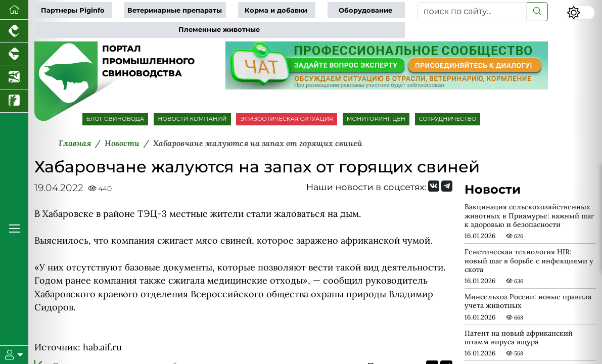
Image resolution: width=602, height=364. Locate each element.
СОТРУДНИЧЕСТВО (448, 119)
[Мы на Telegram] (447, 186)
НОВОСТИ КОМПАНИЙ (192, 119)
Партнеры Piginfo (73, 10)
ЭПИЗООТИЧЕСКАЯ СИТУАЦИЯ (286, 119)
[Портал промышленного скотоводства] (14, 55)
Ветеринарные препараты (175, 10)
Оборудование (365, 10)
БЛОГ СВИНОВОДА (115, 119)
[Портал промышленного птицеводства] (14, 31)
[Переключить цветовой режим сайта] (581, 13)
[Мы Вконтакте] (434, 186)
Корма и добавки (276, 10)
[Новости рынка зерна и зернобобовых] (14, 101)
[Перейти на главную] (14, 10)
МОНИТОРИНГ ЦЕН (376, 119)
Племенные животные (219, 30)
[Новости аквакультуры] (14, 78)
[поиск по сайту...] (472, 12)
